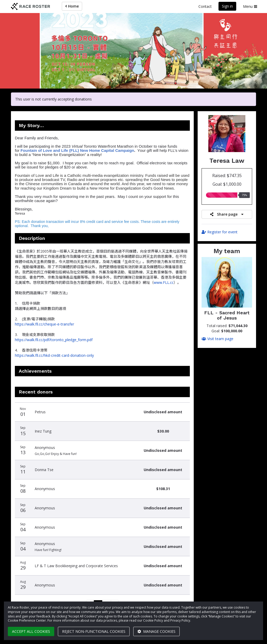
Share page (227, 214)
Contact (205, 6)
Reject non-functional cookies (94, 631)
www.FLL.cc (164, 282)
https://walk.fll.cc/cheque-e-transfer (44, 324)
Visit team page (217, 339)
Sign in (227, 6)
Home (72, 6)
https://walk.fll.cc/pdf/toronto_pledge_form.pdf (54, 340)
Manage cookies (156, 631)
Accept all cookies (31, 631)
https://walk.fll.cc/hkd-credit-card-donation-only (54, 355)
